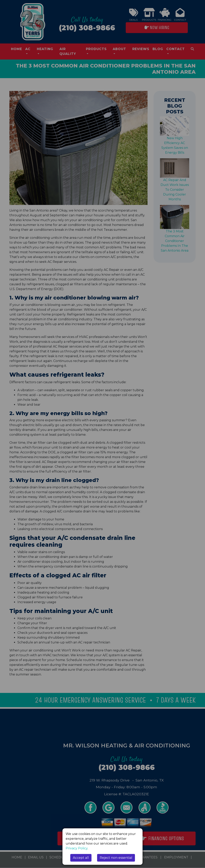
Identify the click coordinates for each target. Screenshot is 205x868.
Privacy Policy (77, 848)
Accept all (81, 858)
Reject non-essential (116, 858)
